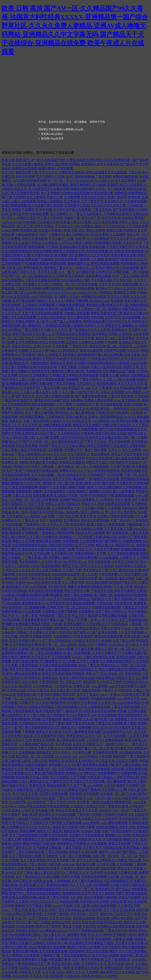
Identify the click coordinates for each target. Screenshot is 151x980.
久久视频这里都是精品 (116, 661)
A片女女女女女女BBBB (99, 711)
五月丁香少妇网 (23, 301)
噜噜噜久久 (113, 835)
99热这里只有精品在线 (42, 471)
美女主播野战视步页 (113, 670)
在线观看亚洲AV (47, 529)
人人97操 (42, 438)
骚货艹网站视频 (96, 450)
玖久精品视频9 (125, 181)
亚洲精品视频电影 (133, 549)
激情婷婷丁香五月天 (123, 583)
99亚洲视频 (130, 798)
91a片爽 (113, 877)
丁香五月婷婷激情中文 (17, 400)
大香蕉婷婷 (72, 976)
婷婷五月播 (37, 384)
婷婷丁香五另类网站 (78, 595)
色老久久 (16, 421)
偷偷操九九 (130, 326)
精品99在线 (14, 525)
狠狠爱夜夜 (23, 491)
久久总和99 (56, 338)
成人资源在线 (108, 578)
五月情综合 (71, 520)
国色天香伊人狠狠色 (16, 657)
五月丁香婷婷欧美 (117, 960)
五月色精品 (30, 305)
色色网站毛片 (74, 450)
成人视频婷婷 (31, 326)
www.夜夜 (48, 798)
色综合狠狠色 (100, 454)
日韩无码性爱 (88, 578)
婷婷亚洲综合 (100, 409)
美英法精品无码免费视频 (45, 591)
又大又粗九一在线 (61, 239)
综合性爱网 (132, 574)
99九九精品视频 (96, 583)
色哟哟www (74, 773)
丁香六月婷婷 (16, 197)
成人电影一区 (103, 595)
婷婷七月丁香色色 (48, 926)
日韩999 (84, 367)
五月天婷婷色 (67, 769)
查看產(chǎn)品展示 (52, 134)
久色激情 (92, 972)
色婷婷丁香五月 (50, 446)
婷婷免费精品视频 (98, 276)
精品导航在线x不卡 (15, 554)
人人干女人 (85, 471)
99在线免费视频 (133, 218)
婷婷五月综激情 (129, 897)
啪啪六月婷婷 (16, 583)
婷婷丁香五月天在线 (80, 723)
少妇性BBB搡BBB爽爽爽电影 (111, 802)
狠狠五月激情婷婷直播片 (42, 868)
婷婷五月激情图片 (99, 446)
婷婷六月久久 (75, 972)
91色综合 (138, 835)
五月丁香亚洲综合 (33, 860)
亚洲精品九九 (11, 520)
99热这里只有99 (59, 960)
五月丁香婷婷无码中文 (112, 744)
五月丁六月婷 (85, 545)
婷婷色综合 (32, 798)
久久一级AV (121, 810)
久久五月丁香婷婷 (107, 549)
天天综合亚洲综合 (14, 591)
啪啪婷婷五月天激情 (71, 844)
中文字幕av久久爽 (114, 790)
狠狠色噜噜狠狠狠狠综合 (44, 889)
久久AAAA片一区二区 (78, 889)
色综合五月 (83, 533)
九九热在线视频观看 (81, 603)
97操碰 (14, 860)
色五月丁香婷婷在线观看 (86, 931)
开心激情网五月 (50, 661)
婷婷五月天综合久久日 (69, 251)
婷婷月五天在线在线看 (105, 438)
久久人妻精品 (36, 197)
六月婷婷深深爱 (135, 201)
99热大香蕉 (87, 827)
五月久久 (114, 450)
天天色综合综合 (60, 918)
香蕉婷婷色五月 (63, 819)
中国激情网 (129, 773)
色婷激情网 (77, 458)
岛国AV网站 (21, 844)
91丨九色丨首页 (27, 616)
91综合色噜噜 (25, 926)
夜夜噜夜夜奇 (31, 603)
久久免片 (104, 703)
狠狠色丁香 (72, 218)
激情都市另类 (77, 935)
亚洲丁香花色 (117, 197)
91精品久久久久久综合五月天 (70, 421)
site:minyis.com (99, 301)
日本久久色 (55, 197)
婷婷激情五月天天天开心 (53, 752)
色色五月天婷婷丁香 (61, 860)
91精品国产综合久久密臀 (33, 819)
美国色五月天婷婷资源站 (47, 512)
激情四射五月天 (17, 587)
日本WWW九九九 (118, 322)
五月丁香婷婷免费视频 (123, 554)
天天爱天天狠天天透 (118, 529)
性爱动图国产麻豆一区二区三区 (87, 748)
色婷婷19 (142, 545)
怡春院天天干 (125, 678)
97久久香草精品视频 (96, 707)
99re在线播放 (84, 226)
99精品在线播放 (27, 234)
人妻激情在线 (28, 665)
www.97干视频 (62, 906)
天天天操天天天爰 (25, 794)
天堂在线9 (142, 396)
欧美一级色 (20, 512)
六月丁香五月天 (92, 201)
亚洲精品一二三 (70, 537)
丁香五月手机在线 (69, 798)
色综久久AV (84, 549)
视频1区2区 (30, 815)
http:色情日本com (75, 562)
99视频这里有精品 (93, 297)
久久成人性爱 (123, 587)
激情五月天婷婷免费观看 (80, 558)
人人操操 (97, 259)
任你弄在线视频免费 (53, 794)
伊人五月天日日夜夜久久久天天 (58, 429)
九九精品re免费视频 (23, 479)
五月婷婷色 (110, 819)
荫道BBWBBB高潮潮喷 (130, 595)
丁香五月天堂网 (75, 620)
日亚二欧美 (82, 906)
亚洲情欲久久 (110, 665)
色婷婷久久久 (94, 326)
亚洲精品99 (119, 330)
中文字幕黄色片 (78, 454)
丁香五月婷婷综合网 (30, 852)
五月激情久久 (28, 723)
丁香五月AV (30, 520)
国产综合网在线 (117, 533)
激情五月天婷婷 (53, 674)
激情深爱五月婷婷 (48, 541)
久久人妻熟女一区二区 (90, 309)
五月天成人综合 (53, 972)
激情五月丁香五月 (49, 831)
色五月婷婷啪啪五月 (118, 881)
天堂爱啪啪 (50, 500)
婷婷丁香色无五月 (19, 848)
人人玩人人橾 (112, 380)
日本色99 (125, 334)
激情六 (142, 935)
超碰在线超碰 (91, 690)
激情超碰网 (36, 247)
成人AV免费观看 (79, 653)
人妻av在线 (39, 761)
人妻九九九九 (22, 496)
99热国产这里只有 (43, 844)
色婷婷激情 (128, 263)
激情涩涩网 (71, 831)
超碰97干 (45, 487)
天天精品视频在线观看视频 (58, 665)
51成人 (23, 781)
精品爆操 (56, 595)
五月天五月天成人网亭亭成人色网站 (102, 860)
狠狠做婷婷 (103, 939)
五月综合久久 (114, 201)
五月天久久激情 (87, 661)
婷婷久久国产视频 (122, 371)
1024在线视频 (36, 802)
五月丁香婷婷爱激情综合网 (28, 835)
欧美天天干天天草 (85, 810)
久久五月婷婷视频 (131, 632)
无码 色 (80, 239)
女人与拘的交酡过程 (20, 438)
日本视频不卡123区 (35, 284)
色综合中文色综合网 (83, 852)
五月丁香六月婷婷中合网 (19, 367)
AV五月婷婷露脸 (63, 699)
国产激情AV (82, 632)
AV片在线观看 (97, 844)
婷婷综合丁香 (11, 964)
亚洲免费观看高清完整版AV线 (42, 620)
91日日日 (45, 479)
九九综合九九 (104, 181)
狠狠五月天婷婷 (106, 976)
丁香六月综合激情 (121, 396)
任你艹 (106, 831)
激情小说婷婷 (96, 230)
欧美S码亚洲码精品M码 (105, 922)
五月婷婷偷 (63, 744)
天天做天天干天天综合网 (88, 781)
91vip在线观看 (108, 558)
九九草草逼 (14, 955)
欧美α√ (94, 628)
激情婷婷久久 (64, 413)
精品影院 (89, 682)
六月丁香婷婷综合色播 (125, 570)
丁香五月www (44, 790)
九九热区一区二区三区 (25, 500)
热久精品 (127, 918)
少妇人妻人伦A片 (54, 935)
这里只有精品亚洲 (25, 661)
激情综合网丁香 (26, 172)
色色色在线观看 (97, 251)
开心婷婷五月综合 (67, 297)
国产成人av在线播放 (67, 322)
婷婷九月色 (127, 827)
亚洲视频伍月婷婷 (105, 334)
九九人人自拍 (41, 699)
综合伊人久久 (11, 425)
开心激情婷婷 (116, 781)
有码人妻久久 (105, 545)
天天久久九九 (48, 172)
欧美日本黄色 (122, 831)
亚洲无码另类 (112, 367)
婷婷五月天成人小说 (100, 462)
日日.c (10, 218)
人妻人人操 (141, 690)
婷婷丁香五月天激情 (61, 384)
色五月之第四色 (103, 893)
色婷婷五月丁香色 (52, 723)
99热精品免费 (39, 214)
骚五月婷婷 (127, 578)
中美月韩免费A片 (111, 574)
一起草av (94, 620)
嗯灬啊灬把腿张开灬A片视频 (127, 346)
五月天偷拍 (14, 516)
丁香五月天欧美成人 (87, 214)
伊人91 (88, 798)
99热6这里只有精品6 (117, 425)
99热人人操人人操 (22, 380)
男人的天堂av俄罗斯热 (120, 512)
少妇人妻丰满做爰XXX (61, 670)
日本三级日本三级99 (16, 761)
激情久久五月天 (78, 409)
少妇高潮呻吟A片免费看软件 (73, 636)
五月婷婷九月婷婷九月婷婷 (85, 342)
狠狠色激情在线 (122, 516)
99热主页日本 (123, 603)
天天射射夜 (60, 346)
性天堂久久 (91, 392)
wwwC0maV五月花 (122, 645)
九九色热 (42, 703)
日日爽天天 (27, 703)
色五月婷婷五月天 (88, 819)
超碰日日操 (114, 230)
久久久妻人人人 (44, 334)
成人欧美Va (44, 322)
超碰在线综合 (114, 968)
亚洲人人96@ (21, 810)
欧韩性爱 (134, 197)
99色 (115, 276)
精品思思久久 (125, 545)
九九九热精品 (59, 777)
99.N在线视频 (131, 317)
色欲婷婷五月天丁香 (36, 964)
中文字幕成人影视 (38, 906)
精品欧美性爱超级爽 (52, 947)
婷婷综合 (106, 293)
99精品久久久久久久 (50, 301)
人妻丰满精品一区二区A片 (73, 467)
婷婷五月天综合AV (129, 462)
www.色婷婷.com (94, 823)
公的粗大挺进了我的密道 (127, 885)
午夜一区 (131, 475)
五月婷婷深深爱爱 (105, 752)
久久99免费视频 (98, 239)
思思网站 (55, 558)
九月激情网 (72, 197)
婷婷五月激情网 (77, 301)
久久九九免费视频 (22, 752)
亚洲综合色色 (19, 214)
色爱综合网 (58, 263)
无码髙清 (87, 976)
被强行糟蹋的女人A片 (17, 483)
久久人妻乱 (33, 773)
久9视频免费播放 (37, 263)
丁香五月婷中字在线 (36, 330)
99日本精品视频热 (31, 417)
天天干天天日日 (110, 284)
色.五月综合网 (40, 554)
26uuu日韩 (9, 694)
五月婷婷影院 (17, 404)
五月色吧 (97, 873)
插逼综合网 (130, 284)
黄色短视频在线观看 (105, 263)
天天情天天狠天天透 (39, 748)
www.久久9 (39, 968)
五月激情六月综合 (67, 939)
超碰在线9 (110, 537)
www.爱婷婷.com (102, 686)
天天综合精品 (115, 226)
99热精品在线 (112, 848)
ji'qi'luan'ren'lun (12, 222)
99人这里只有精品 (48, 570)
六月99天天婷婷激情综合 (33, 574)
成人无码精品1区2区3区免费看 (87, 234)
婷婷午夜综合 (22, 334)
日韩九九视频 (19, 897)
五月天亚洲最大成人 (23, 641)
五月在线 (69, 661)
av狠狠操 (123, 363)
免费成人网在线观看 (99, 400)
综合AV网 (72, 516)
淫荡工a (96, 367)
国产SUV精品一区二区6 (40, 442)
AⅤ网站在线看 (26, 218)
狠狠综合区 (50, 678)
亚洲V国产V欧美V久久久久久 (126, 259)
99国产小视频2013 (52, 234)
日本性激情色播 (136, 769)
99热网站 (77, 400)
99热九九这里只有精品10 (63, 504)
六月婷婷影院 (55, 417)
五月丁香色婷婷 (51, 520)
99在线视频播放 (125, 429)
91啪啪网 (98, 533)
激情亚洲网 (28, 831)
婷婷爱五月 (47, 815)
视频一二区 (56, 516)
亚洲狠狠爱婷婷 (17, 384)
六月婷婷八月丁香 (42, 823)
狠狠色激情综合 (78, 263)
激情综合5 (16, 533)
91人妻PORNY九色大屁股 (49, 255)
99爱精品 (121, 193)
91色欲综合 (14, 715)
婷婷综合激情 (25, 176)
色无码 (144, 421)
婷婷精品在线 (22, 359)
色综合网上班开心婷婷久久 (85, 512)
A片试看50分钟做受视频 (29, 181)
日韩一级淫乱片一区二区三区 (54, 483)
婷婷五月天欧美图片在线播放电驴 (73, 355)
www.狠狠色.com (137, 392)
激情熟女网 (97, 346)
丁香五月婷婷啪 (56, 852)
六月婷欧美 (135, 205)
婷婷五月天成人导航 (66, 964)
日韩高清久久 (88, 670)
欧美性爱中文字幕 (34, 960)
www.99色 (138, 960)
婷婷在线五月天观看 (80, 338)
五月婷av (103, 516)
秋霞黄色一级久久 (35, 355)
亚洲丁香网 (66, 549)
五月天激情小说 (62, 554)
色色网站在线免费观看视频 (116, 926)
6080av (124, 375)
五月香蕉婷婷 (52, 719)
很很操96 (114, 309)
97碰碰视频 (134, 525)
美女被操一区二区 (112, 794)
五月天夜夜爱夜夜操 (53, 951)
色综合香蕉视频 (27, 446)
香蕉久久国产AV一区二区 (113, 649)
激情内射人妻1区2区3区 (68, 371)
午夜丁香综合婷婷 (36, 421)
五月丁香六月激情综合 (87, 881)
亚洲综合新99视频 (25, 951)
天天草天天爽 (106, 864)
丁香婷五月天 (79, 346)
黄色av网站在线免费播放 (23, 674)
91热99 (20, 537)
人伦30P (109, 786)
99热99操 (97, 317)
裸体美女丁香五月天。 (59, 268)
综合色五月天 (123, 914)
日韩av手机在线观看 (32, 806)
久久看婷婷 (89, 703)
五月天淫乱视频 (42, 475)
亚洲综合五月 (19, 363)
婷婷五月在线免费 (52, 342)
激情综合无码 (61, 922)
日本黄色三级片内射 (53, 458)
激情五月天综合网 (106, 479)
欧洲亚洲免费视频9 (41, 404)
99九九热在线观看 (126, 268)
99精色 (23, 462)
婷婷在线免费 (95, 305)
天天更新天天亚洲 (42, 632)
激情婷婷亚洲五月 (70, 442)
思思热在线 (104, 603)
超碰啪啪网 (37, 607)
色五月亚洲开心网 (77, 591)
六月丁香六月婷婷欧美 (121, 599)
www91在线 (138, 363)
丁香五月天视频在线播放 (42, 280)
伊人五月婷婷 (50, 193)
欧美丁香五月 (11, 549)
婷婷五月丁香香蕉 (130, 868)
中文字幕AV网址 (74, 446)
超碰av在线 (37, 897)
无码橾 (36, 719)
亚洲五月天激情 (84, 744)
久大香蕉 (22, 902)
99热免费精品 (105, 678)
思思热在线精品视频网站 (74, 334)
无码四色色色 (57, 587)
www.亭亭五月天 (54, 603)
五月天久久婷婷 (118, 297)
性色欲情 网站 (107, 384)
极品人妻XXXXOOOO (49, 873)
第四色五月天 (41, 371)
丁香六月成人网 (36, 558)
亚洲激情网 (97, 247)
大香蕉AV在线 (43, 881)
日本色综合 (104, 272)
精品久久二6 (85, 268)
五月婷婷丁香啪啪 (56, 914)
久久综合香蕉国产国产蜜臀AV (101, 541)
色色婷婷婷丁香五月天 (55, 616)
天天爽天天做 (128, 873)
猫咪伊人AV (107, 852)
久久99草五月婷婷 (109, 682)
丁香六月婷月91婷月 (61, 802)
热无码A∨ (116, 359)
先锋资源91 (100, 359)
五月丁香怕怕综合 (28, 877)
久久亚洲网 (117, 234)
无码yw (21, 628)
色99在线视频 (107, 715)
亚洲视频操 (70, 541)
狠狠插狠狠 (101, 467)
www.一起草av (110, 694)
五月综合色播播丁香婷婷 (72, 259)
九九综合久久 (86, 384)
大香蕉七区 (14, 268)
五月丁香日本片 (23, 529)
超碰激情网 (47, 305)
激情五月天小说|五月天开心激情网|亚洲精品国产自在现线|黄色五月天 (84, 732)
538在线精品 (119, 624)
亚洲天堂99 (88, 516)
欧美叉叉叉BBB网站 (80, 761)
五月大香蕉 (9, 665)
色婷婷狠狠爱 (89, 375)
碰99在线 (8, 926)
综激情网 (84, 728)
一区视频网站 (125, 338)
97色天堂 (88, 939)
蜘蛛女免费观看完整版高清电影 (90, 587)
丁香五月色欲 (102, 210)
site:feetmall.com (66, 757)
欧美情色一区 (18, 607)
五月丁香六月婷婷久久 (111, 612)
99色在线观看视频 (103, 906)
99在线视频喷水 (108, 773)
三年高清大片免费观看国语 (105, 740)
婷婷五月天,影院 (61, 363)
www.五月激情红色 (127, 400)
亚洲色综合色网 (127, 421)
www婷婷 (8, 595)
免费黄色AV (68, 471)
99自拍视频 (89, 429)
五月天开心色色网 (99, 641)
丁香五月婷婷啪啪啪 (125, 707)
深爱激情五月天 (33, 839)
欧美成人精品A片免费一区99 (80, 222)
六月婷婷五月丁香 (86, 404)
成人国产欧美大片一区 (41, 769)
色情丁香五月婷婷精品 (65, 910)
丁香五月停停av (90, 380)
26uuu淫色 (13, 603)
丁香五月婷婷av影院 (134, 276)
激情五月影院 (72, 719)
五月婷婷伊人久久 (94, 964)
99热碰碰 (72, 380)
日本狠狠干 (53, 839)
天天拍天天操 (28, 458)
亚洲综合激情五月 (76, 624)
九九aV (88, 719)
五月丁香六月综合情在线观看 (42, 313)
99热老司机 (108, 868)
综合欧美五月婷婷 (65, 827)
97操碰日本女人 (17, 786)
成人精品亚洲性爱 (110, 355)
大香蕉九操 (81, 686)
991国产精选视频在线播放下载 (93, 765)
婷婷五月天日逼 (117, 305)
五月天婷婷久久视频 (50, 176)
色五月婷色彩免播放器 (94, 769)
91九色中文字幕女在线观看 (72, 210)
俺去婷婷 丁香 (82, 479)
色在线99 (63, 359)
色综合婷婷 (20, 976)
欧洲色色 (52, 309)
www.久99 (87, 181)
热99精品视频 (85, 288)
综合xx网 (134, 860)
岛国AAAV (86, 645)
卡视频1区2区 (105, 413)
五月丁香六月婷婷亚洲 (87, 960)
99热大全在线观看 (40, 628)
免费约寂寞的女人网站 (58, 288)
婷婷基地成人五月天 (84, 914)
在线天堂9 (102, 433)
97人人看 (141, 516)
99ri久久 (56, 351)
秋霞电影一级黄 (59, 968)
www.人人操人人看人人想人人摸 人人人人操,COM (47, 392)
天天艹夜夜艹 (16, 471)
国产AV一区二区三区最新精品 (30, 276)
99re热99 (105, 810)
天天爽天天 (124, 483)
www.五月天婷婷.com (21, 297)
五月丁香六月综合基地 (119, 910)
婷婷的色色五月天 (14, 189)
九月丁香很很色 (110, 806)
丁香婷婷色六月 (34, 525)
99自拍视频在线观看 (66, 574)
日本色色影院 (58, 835)
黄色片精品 (133, 674)
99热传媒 (29, 222)
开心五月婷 (45, 939)
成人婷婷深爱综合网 (70, 740)
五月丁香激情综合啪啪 (52, 885)
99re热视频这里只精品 (25, 935)
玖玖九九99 (23, 740)
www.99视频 (38, 587)
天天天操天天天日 (94, 197)
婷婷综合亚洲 (111, 218)
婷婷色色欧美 (136, 189)
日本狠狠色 (9, 351)
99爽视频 (110, 897)
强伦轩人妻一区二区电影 (33, 922)
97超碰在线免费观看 (70, 305)
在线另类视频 (93, 897)
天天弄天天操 (81, 752)
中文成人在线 (39, 777)
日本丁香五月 (22, 881)
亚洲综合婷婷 (126, 657)
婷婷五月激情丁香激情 (84, 790)
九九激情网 (17, 802)
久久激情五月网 (129, 906)
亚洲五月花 (80, 922)
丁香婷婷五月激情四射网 (56, 533)
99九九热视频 (131, 450)
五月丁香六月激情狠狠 (75, 856)
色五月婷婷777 (80, 359)
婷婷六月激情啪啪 (69, 823)
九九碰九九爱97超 (134, 653)
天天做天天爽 (84, 649)
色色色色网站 (44, 226)
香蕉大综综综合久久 (132, 715)
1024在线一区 (129, 877)
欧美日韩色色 (45, 711)
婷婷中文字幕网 (114, 935)
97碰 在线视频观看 (121, 496)
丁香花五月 (138, 810)
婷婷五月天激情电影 (95, 520)
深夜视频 (75, 794)
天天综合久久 (64, 226)
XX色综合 (106, 500)
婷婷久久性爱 (51, 583)
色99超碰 (117, 301)
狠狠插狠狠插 (25, 429)
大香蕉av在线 (16, 690)
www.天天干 (55, 599)
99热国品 (125, 690)
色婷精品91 (130, 508)
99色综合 (89, 773)
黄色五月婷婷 (72, 926)
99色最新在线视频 (103, 699)
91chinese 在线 (90, 831)
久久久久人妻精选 (101, 566)
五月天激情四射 (78, 317)
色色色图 (45, 210)
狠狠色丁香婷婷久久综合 (94, 491)
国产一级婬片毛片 (69, 711)
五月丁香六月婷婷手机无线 (20, 193)
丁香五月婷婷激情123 (30, 454)
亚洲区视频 (110, 222)
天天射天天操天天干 (106, 653)
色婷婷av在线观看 (77, 313)
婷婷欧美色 (58, 703)
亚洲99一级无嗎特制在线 (105, 417)
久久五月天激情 (126, 761)
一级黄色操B (119, 409)
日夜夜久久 (110, 690)
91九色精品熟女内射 (75, 280)
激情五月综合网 (119, 844)
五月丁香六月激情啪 (39, 413)
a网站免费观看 (117, 823)
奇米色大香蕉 (95, 458)
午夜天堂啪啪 (110, 628)
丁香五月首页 (72, 848)
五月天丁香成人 (88, 694)
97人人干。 (140, 649)
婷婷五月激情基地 (34, 239)
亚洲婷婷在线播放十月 (17, 653)
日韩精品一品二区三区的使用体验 (74, 284)
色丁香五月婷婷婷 (50, 218)
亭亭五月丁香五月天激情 (27, 670)
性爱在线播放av (12, 612)
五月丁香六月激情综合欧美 (55, 396)
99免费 (75, 690)
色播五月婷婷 (25, 322)
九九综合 (76, 897)
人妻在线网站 (39, 363)
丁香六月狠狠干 (138, 757)
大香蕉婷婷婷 (48, 682)
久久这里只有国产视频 (69, 487)
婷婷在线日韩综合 (77, 599)
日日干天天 (36, 504)
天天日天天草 (120, 239)
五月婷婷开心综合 (77, 205)
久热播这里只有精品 (64, 375)
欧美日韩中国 (80, 525)
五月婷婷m (14, 827)
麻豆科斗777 (104, 288)
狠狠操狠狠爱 (56, 786)
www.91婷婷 (10, 230)
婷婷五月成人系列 (74, 566)
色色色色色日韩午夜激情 (40, 549)
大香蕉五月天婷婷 (134, 607)
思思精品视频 (131, 471)
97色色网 (87, 433)
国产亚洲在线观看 (104, 632)
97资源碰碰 (124, 864)
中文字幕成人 (19, 823)
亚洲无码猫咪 (133, 404)
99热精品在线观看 (72, 462)
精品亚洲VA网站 (108, 918)
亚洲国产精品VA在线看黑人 (127, 185)
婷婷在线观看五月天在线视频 (106, 172)
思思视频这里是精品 (134, 479)
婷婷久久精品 (128, 222)
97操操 (122, 711)
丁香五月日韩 (50, 388)
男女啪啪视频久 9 (31, 562)
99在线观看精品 (20, 251)
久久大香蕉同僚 (73, 583)
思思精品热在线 (84, 918)
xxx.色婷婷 (95, 786)
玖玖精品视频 (66, 815)
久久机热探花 (112, 839)
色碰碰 (114, 955)
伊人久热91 (110, 620)
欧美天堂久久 (38, 910)
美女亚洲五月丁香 (95, 570)
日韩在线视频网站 (67, 707)
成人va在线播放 (123, 491)
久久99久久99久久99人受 (108, 205)
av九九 (59, 748)
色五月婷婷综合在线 (30, 309)
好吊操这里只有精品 (44, 462)
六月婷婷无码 (30, 388)
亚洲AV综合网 (92, 910)
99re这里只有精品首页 (17, 790)
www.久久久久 (56, 454)
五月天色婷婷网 (114, 736)
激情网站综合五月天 (77, 893)
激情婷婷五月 (33, 268)
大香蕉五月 (127, 558)
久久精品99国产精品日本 (36, 744)
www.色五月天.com (83, 715)
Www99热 (33, 583)
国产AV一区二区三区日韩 (47, 409)
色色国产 (8, 852)
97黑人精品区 (38, 864)
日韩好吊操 (121, 272)
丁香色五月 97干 (77, 873)
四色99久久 (71, 351)
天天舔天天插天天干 (120, 247)
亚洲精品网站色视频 (74, 247)
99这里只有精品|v (51, 230)
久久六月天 (59, 330)
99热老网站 (14, 914)
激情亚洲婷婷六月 (82, 185)
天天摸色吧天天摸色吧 (68, 276)
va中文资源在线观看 (50, 380)
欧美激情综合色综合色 (87, 968)
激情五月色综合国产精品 (52, 400)
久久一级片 (66, 272)
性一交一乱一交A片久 (63, 181)
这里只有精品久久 (14, 504)
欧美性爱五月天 (122, 748)
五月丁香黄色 (111, 947)
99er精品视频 (11, 620)
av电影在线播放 (36, 765)
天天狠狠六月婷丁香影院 (59, 612)
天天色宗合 (100, 955)
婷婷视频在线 (27, 694)
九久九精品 (136, 815)
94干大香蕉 (140, 500)
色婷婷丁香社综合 (31, 578)
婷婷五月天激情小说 (130, 786)
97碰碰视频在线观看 (107, 243)
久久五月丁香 (76, 786)
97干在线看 (9, 703)
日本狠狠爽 (55, 450)
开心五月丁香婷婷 (35, 918)
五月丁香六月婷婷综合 (42, 537)
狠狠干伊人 (17, 893)
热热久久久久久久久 (20, 570)
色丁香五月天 (41, 657)
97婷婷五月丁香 (30, 972)
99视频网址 (86, 612)
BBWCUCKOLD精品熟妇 (103, 487)
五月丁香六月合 (34, 715)
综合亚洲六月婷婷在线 (34, 508)
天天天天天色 (62, 479)
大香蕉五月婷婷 (122, 562)
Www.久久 (95, 935)
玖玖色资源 (31, 955)
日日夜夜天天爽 (48, 222)
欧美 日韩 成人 (74, 230)
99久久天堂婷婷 (36, 338)
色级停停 (67, 529)
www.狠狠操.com (35, 516)
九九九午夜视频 (13, 773)
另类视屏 (31, 533)
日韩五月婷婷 (42, 251)
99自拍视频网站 (13, 280)
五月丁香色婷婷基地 (16, 719)
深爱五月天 (113, 326)
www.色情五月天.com (76, 388)
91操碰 (23, 351)
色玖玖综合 (118, 433)
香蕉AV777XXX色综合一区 (105, 674)
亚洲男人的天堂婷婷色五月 (69, 438)
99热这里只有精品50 (77, 839)
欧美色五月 (37, 786)
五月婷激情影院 (41, 636)
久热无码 (89, 926)
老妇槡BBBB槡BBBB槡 (32, 595)
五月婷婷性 (50, 856)
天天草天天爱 (47, 272)
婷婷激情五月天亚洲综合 (71, 628)
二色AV (60, 475)
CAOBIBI (136, 413)
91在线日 (78, 641)
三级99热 (138, 628)
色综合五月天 (76, 475)
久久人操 (8, 396)
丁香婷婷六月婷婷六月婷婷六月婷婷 (102, 815)
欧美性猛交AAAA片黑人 (39, 433)
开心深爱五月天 (70, 682)
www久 (77, 657)
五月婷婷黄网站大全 (66, 508)
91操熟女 (101, 645)
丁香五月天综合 (95, 442)
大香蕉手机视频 (114, 351)
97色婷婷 (111, 342)
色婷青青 (83, 802)
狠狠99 (99, 226)
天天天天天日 (132, 243)
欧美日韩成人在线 (136, 848)
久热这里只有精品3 (84, 806)
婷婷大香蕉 (132, 355)
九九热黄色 (72, 201)
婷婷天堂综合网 (128, 777)
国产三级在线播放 (128, 765)
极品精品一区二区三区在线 (34, 757)
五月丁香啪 (25, 873)
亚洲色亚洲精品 (107, 827)
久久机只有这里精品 (52, 317)
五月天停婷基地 (27, 342)
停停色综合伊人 (130, 819)
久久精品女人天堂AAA (58, 243)
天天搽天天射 (72, 570)
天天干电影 (78, 777)
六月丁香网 (64, 404)
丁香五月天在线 (102, 591)
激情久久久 (131, 839)
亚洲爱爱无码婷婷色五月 (19, 939)
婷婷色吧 (119, 757)
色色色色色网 (47, 367)
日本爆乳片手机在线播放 (86, 835)
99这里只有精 (92, 537)
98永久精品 (30, 682)
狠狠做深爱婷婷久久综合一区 (91, 189)
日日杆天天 (112, 317)
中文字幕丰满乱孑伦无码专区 (112, 280)
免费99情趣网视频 (125, 176)
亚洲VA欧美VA (76, 417)
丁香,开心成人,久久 (107, 798)
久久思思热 (141, 661)
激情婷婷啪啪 (51, 566)
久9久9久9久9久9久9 (106, 728)
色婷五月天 (63, 810)
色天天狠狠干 (11, 815)
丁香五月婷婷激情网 (23, 487)
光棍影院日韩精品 (72, 172)
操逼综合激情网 (91, 351)
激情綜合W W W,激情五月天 (49, 781)
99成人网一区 (102, 856)
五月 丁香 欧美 (102, 388)
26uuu (32, 947)
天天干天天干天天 (130, 384)
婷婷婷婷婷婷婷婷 (107, 471)
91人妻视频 (112, 508)
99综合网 (117, 769)
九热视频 (105, 757)
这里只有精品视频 (14, 205)
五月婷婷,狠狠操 (13, 906)
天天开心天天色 (58, 525)
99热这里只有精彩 (61, 545)
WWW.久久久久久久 (37, 827)
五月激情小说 (85, 272)
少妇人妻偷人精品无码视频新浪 (24, 450)
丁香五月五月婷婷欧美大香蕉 (116, 723)
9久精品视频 (51, 877)
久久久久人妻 (39, 351)
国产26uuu (122, 889)
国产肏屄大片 (25, 396)
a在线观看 (66, 309)
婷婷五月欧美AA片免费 (84, 947)
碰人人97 (16, 442)
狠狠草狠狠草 (75, 674)
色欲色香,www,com (61, 864)
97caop (23, 375)
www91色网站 (88, 757)
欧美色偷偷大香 (43, 810)
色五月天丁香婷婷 (85, 616)
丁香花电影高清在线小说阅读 (63, 326)
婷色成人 (140, 587)
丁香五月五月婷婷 (28, 288)
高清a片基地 (104, 268)
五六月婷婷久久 (61, 214)
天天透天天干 (92, 848)
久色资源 (110, 873)
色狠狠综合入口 (97, 371)
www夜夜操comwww (53, 931)
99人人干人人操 (81, 885)
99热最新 (119, 189)
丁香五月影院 (67, 367)
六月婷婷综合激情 (116, 214)
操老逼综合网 (86, 864)
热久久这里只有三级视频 (45, 205)
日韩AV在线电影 (112, 392)
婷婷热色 (22, 777)
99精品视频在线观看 (57, 425)
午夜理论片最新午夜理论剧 (56, 694)
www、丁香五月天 (14, 910)
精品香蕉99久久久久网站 (117, 972)
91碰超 (101, 185)
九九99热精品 (42, 686)
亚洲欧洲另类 (33, 914)
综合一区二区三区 (125, 856)
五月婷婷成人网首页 (47, 848)
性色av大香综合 (38, 690)
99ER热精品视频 (130, 752)
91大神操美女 (39, 375)
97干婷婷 (52, 247)
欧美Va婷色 (83, 243)
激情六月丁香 (91, 218)
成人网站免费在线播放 (52, 185)
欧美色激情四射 (133, 251)
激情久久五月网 (23, 541)
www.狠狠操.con (103, 421)
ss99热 (126, 835)
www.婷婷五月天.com (131, 699)
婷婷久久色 (131, 367)
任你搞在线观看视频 (75, 193)
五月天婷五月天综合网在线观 (49, 189)
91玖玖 (131, 935)
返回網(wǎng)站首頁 (52, 138)
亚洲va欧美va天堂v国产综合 (95, 483)
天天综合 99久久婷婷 (94, 902)
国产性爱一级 (104, 719)
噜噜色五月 (56, 761)
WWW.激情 (123, 500)
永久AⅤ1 (8, 172)
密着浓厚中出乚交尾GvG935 (31, 346)
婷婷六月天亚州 (44, 359)
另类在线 (39, 496)
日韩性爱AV (53, 562)
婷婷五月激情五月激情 (130, 591)
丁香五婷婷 (103, 176)
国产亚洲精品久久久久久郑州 (89, 255)
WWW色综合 (97, 496)
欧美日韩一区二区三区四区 (58, 645)
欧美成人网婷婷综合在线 (77, 678)
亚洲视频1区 (29, 230)
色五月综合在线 (97, 951)
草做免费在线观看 (123, 255)
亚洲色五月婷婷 (125, 293)
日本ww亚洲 (65, 649)
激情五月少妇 (105, 338)
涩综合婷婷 (77, 951)
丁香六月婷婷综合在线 (99, 657)
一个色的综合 (63, 686)
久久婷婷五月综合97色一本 (48, 943)
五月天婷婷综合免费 (23, 645)
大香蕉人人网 (109, 375)
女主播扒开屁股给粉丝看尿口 (95, 363)
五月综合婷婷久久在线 (59, 491)
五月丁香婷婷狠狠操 (80, 176)
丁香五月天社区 (116, 931)
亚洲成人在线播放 (50, 201)
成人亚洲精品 (85, 413)
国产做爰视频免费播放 (91, 396)
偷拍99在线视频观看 (109, 636)
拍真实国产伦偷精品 (39, 259)
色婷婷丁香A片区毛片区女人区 (23, 599)
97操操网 (82, 699)
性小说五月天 (105, 761)
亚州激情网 (91, 794)
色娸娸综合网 (69, 902)
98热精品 (97, 599)
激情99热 (106, 914)
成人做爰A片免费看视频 (107, 525)
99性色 (35, 566)
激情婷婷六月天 (59, 765)
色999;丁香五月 (89, 665)
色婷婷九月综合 (27, 931)
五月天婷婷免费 (137, 226)
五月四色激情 (61, 657)
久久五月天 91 (32, 425)
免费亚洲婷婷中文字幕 (90, 554)
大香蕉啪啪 (62, 881)
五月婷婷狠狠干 (13, 263)
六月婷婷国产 (96, 475)
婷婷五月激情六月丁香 (106, 313)
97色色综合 (45, 297)
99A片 (129, 964)
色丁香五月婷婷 (58, 897)
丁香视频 (28, 732)
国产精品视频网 (53, 773)
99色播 (57, 624)
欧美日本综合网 (102, 193)
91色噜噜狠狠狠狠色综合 (30, 545)
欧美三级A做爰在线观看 (123, 458)
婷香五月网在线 (42, 467)
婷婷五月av (69, 728)
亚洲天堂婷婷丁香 (22, 649)
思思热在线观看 (94, 322)
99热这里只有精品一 (101, 777)
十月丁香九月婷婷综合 (55, 641)
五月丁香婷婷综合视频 (25, 856)
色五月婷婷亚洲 (99, 562)
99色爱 (23, 636)
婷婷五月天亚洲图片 (87, 425)
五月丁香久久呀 (123, 641)
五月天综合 (116, 964)
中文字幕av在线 (92, 508)
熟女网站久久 (99, 624)
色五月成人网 (60, 690)
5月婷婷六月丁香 (133, 694)
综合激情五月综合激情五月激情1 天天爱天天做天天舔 (107, 943)
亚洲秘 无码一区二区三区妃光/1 (69, 607)
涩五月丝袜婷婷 (119, 442)
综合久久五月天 (125, 288)
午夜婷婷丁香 (50, 955)
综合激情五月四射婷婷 (129, 446)
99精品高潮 (118, 902)
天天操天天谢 (39, 976)
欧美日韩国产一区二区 (61, 578)
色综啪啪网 (101, 885)
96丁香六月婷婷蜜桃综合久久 (39, 728)
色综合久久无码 (92, 504)
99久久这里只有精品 (27, 243)
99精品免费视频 (58, 806)
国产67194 (106, 429)
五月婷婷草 (115, 475)
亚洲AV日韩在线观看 (21, 185)
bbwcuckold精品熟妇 (126, 703)
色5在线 (115, 251)
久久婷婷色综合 (69, 433)
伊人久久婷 (89, 574)
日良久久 (61, 790)
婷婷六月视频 (70, 877)
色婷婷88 (130, 230)
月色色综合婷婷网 (94, 877)
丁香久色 (134, 172)
